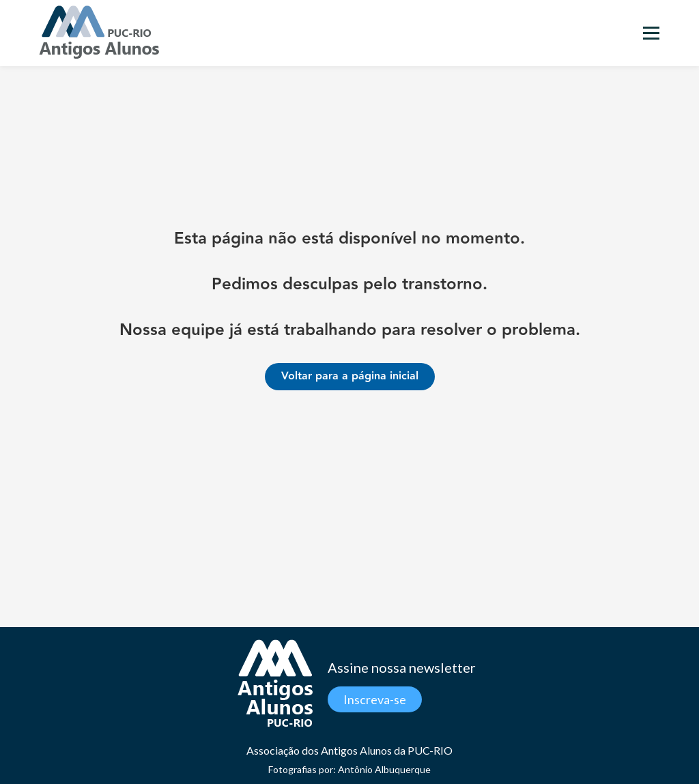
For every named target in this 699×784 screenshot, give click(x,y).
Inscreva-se (375, 699)
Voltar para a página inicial (350, 376)
